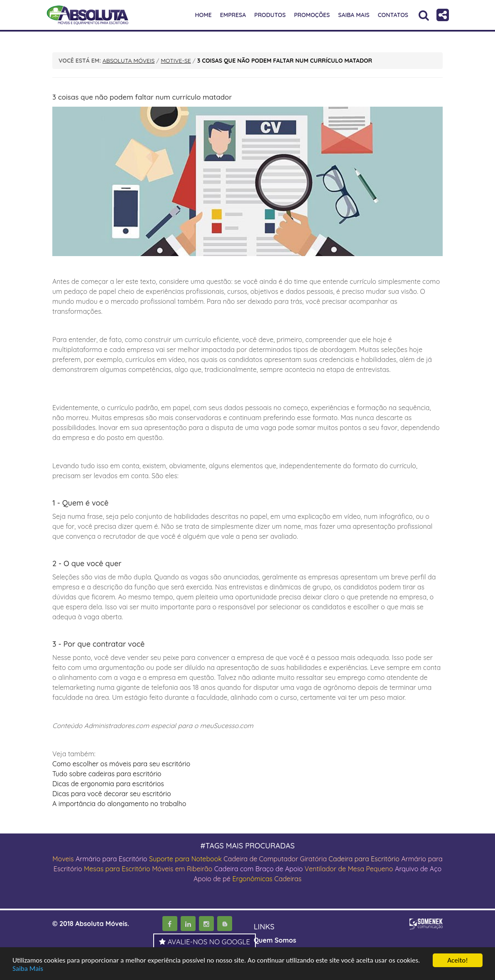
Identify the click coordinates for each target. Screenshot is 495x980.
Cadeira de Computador (262, 859)
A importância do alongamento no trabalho (119, 804)
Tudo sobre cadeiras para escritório (107, 774)
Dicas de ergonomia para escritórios (108, 784)
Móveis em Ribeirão (182, 869)
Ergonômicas (252, 879)
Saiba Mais (28, 969)
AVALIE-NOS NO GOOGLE (205, 942)
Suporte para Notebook (186, 859)
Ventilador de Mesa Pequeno (349, 869)
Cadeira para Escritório (364, 859)
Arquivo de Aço (418, 869)
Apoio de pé (212, 879)
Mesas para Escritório (117, 869)
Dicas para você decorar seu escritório (112, 794)
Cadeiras (288, 879)
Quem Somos (275, 940)
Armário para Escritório (111, 859)
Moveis (63, 859)
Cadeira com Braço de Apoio (259, 869)
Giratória (313, 859)
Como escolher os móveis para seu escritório (121, 764)
